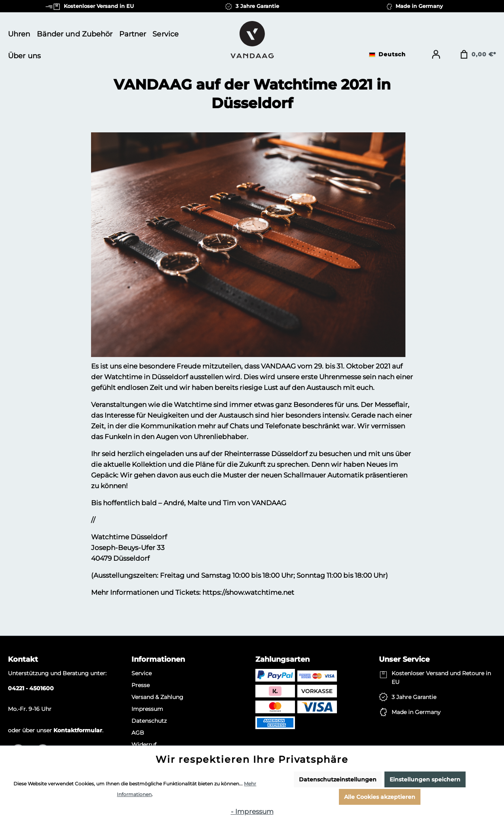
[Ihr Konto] (436, 54)
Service (142, 673)
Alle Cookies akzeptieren (380, 797)
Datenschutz (149, 721)
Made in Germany (416, 712)
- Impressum (252, 812)
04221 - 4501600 (31, 688)
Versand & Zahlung (157, 697)
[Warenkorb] (478, 54)
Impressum (147, 709)
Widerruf (144, 745)
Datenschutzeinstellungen (338, 779)
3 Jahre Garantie (414, 697)
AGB (138, 733)
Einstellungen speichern (425, 779)
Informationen (158, 659)
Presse (141, 685)
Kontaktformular (78, 730)
